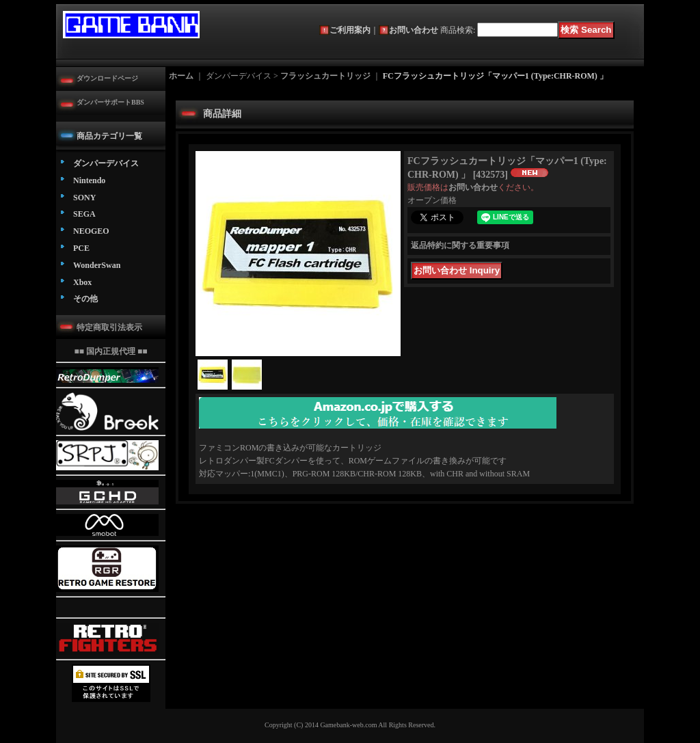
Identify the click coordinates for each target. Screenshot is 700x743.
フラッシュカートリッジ (325, 76)
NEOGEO (91, 231)
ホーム (181, 76)
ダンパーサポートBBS (110, 102)
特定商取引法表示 (109, 327)
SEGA (84, 214)
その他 (85, 299)
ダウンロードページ (107, 78)
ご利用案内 (350, 30)
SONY (84, 198)
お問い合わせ (414, 30)
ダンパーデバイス (106, 163)
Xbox (82, 282)
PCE (81, 248)
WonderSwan (97, 265)
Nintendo (89, 180)
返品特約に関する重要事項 (460, 245)
